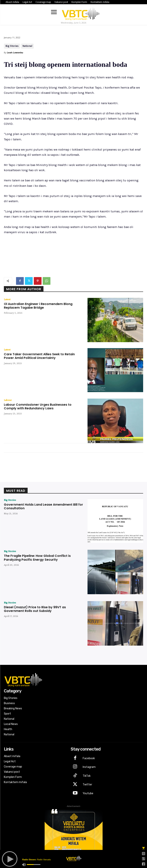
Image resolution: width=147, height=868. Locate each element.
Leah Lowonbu (15, 52)
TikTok (87, 776)
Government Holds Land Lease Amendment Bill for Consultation (43, 506)
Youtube (88, 793)
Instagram (89, 767)
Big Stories (12, 46)
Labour (8, 400)
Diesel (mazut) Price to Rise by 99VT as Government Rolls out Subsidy (35, 609)
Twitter (87, 785)
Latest (7, 299)
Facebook (89, 758)
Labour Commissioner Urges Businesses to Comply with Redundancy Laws (38, 406)
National (27, 46)
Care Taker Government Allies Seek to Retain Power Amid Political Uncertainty (39, 356)
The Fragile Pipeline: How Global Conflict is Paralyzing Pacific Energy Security (37, 558)
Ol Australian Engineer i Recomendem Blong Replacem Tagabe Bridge (38, 306)
